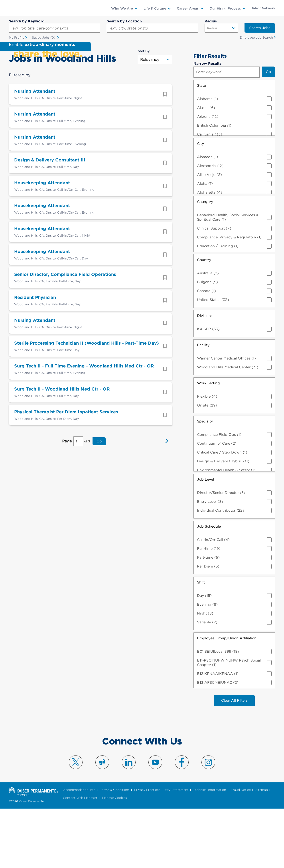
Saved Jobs (44, 38)
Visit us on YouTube (155, 821)
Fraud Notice (241, 849)
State (201, 145)
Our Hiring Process (225, 8)
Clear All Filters (234, 760)
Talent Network (263, 8)
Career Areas (188, 8)
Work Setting (208, 442)
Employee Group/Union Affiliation (227, 697)
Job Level (205, 539)
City (200, 203)
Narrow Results (207, 123)
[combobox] (152, 28)
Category (205, 261)
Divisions (205, 375)
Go (99, 502)
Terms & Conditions (115, 849)
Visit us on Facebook (182, 821)
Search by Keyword (27, 21)
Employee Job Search (256, 37)
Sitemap (262, 849)
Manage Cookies (114, 857)
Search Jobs (260, 28)
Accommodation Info (79, 849)
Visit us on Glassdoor (102, 821)
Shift (201, 641)
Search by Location (124, 21)
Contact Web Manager (80, 857)
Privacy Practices (147, 849)
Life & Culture (155, 8)
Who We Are (122, 8)
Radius (211, 21)
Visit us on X (76, 821)
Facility (203, 404)
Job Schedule (209, 586)
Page (67, 502)
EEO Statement (177, 849)
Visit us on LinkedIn (129, 821)
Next (166, 503)
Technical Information (210, 849)
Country (204, 319)
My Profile (17, 37)
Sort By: (144, 110)
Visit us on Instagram (208, 821)
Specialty (205, 480)
